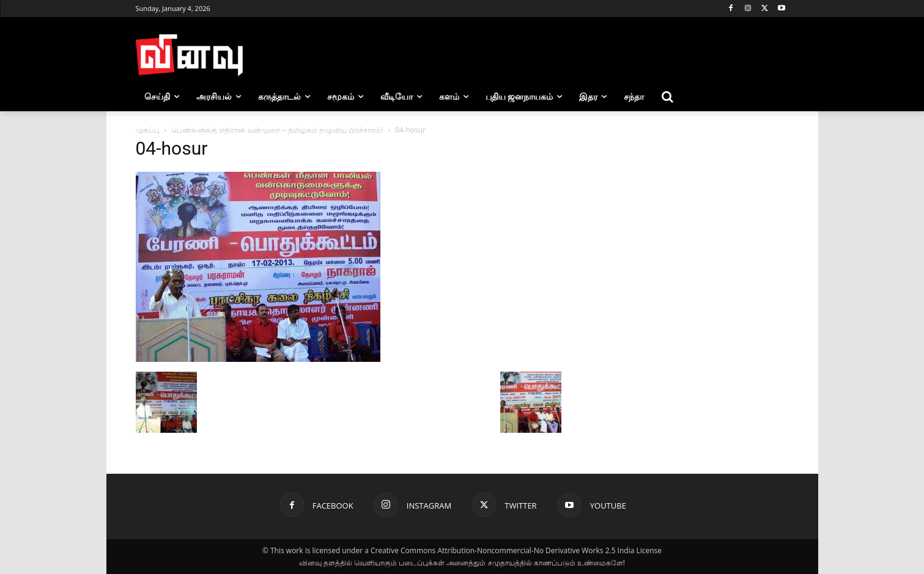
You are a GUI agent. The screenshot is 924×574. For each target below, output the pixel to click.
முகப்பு (148, 130)
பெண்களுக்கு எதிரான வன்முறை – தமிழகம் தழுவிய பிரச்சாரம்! (277, 130)
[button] (667, 97)
